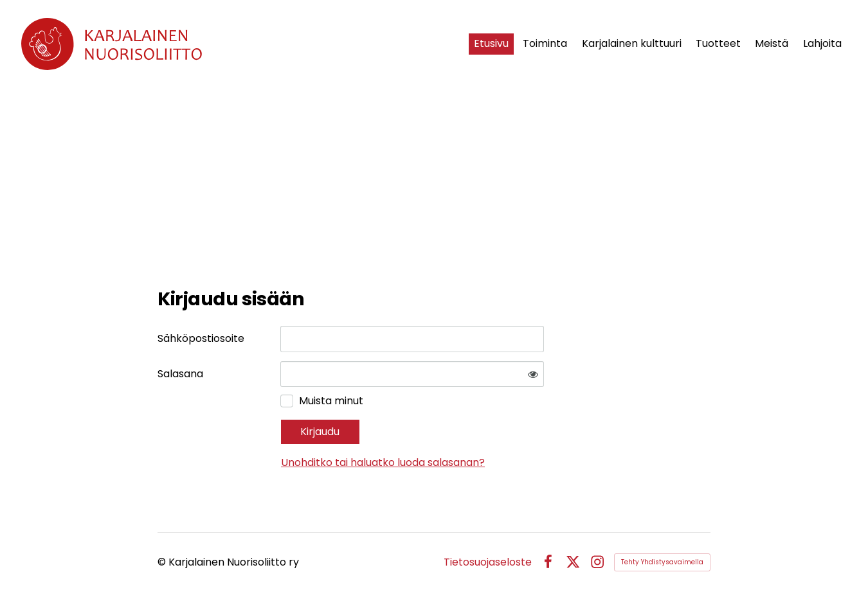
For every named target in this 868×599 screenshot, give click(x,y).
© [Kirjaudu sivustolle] (163, 562)
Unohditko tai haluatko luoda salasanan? (383, 462)
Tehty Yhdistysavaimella (662, 562)
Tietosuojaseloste (488, 562)
